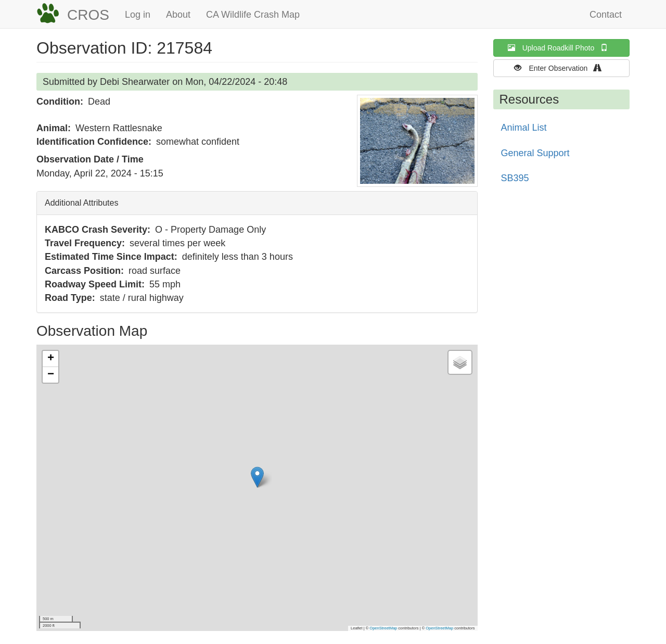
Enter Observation (561, 68)
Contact (606, 15)
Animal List (524, 128)
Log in (138, 15)
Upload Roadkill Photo (561, 48)
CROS (88, 15)
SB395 (515, 178)
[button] (417, 141)
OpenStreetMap (383, 628)
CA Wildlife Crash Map (253, 15)
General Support (535, 153)
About (178, 15)
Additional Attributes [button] (81, 203)
